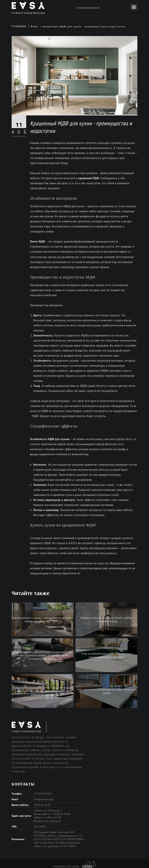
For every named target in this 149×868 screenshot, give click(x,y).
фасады (34, 454)
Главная (19, 26)
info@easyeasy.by (44, 799)
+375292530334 (88, 8)
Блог (35, 26)
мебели (123, 252)
